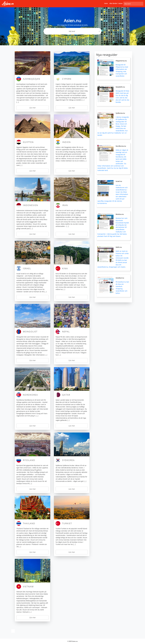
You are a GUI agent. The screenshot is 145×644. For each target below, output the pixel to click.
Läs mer (33, 108)
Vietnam (28, 587)
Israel (27, 268)
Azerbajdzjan (32, 79)
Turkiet (67, 523)
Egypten (28, 142)
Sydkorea (68, 460)
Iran (65, 205)
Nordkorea (30, 395)
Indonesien (30, 205)
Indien (66, 142)
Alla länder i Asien (116, 3)
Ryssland (29, 460)
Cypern (67, 79)
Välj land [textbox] (127, 4)
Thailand (29, 523)
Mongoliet (30, 332)
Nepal (66, 332)
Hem (106, 3)
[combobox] (133, 4)
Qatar (66, 395)
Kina (65, 268)
